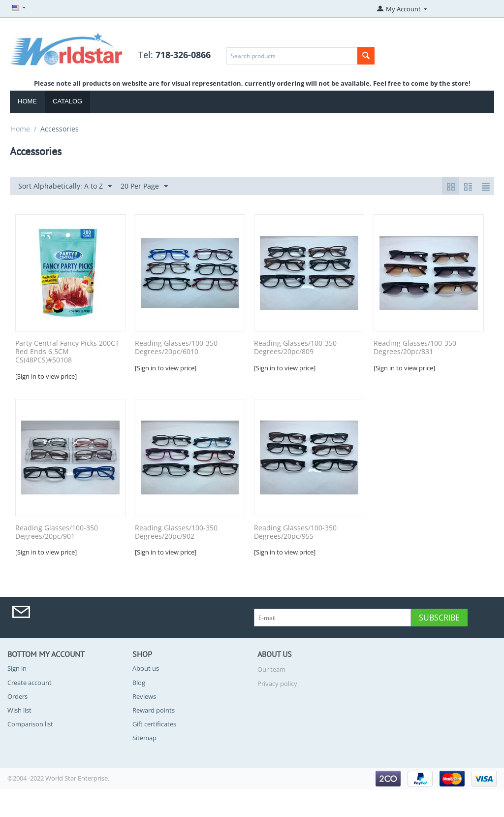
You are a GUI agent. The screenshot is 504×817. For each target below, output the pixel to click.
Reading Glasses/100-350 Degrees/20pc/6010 (176, 348)
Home (27, 101)
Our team (271, 669)
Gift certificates (154, 724)
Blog (139, 683)
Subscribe (439, 618)
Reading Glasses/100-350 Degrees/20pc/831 (415, 348)
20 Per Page (144, 186)
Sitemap (144, 738)
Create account (30, 683)
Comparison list (30, 724)
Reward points (154, 710)
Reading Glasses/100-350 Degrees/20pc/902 (176, 532)
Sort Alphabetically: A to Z (65, 186)
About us (146, 668)
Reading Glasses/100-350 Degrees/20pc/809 (295, 348)
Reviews (144, 696)
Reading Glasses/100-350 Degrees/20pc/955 (295, 532)
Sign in (17, 668)
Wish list (19, 710)
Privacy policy (277, 684)
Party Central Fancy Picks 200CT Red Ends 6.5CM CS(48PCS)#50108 (67, 352)
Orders (17, 696)
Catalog (67, 101)
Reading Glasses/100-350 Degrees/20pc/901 (57, 532)
